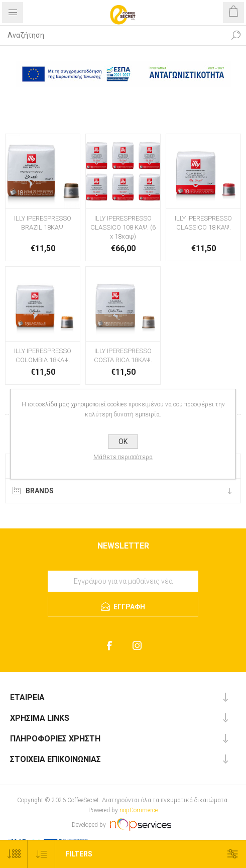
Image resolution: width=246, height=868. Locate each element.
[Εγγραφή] (123, 581)
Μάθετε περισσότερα (123, 457)
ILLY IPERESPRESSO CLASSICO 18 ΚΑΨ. (203, 223)
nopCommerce (139, 810)
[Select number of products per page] (14, 854)
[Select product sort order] (41, 854)
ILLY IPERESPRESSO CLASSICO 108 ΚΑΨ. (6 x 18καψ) (123, 227)
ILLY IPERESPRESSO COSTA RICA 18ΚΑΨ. (123, 355)
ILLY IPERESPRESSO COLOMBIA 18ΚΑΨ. (43, 355)
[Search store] (113, 35)
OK (123, 442)
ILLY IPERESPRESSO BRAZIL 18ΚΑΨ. (43, 223)
